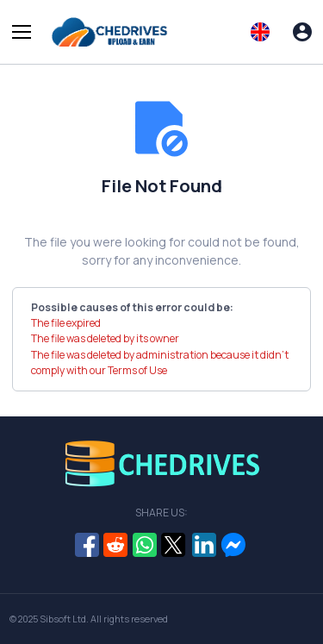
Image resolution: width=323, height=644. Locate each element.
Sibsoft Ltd (63, 619)
